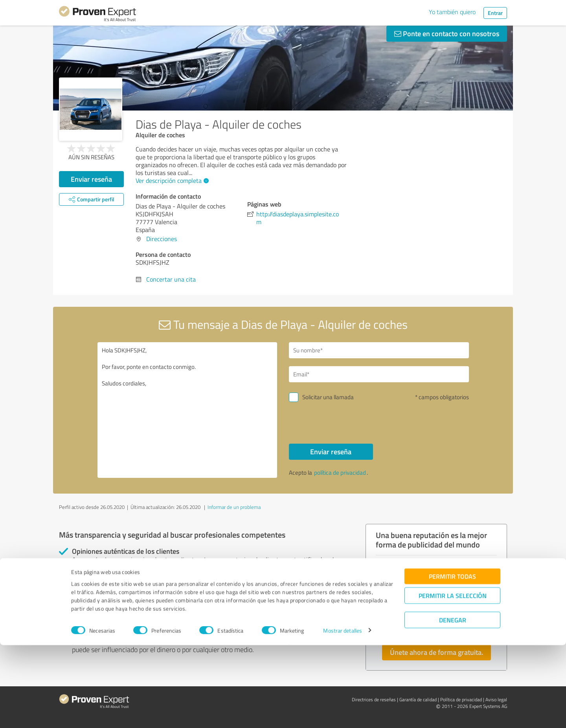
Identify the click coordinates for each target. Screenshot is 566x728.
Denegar (453, 703)
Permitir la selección (453, 678)
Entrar (495, 13)
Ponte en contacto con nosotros (447, 33)
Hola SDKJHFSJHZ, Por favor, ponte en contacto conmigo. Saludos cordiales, (187, 410)
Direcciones (162, 239)
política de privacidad (340, 473)
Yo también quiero (452, 12)
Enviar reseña (91, 179)
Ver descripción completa (171, 181)
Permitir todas (452, 659)
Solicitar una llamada (328, 397)
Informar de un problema (234, 507)
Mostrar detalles (343, 713)
